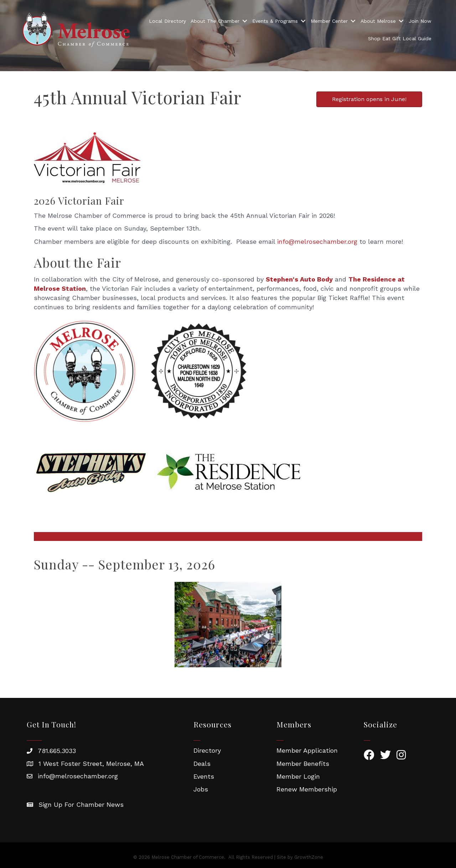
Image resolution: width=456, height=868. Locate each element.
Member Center (329, 21)
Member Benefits (303, 764)
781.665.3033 (57, 751)
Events (204, 776)
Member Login (298, 776)
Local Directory (167, 21)
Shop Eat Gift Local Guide (400, 38)
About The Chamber (215, 21)
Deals (202, 764)
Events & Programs (275, 21)
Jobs (201, 789)
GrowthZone (309, 857)
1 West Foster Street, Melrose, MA (91, 764)
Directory (207, 750)
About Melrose (378, 21)
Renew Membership (307, 789)
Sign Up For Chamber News (81, 804)
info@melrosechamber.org (317, 241)
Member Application (307, 750)
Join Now (420, 21)
